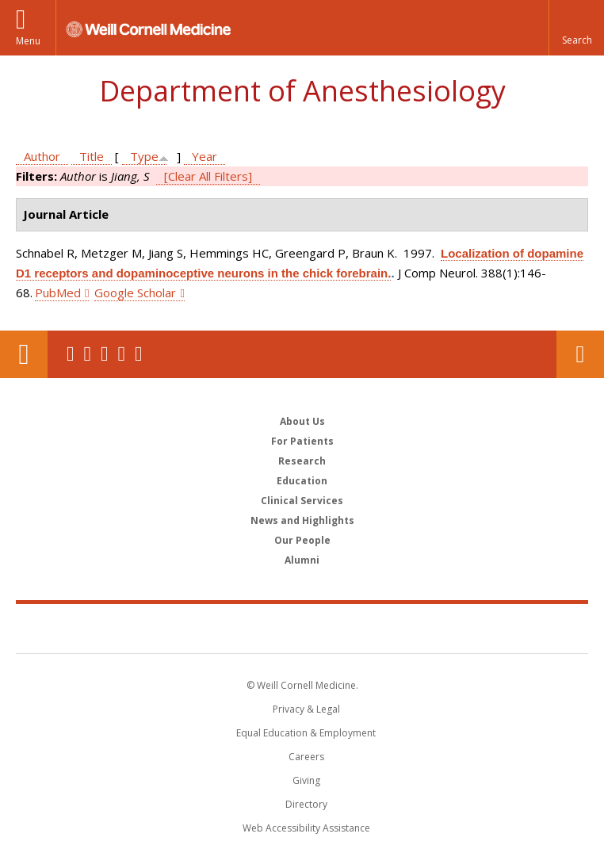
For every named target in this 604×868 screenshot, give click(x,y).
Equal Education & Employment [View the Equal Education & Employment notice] (306, 733)
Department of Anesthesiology (302, 91)
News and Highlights (302, 520)
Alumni (302, 560)
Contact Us (580, 354)
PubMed (58, 293)
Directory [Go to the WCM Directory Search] (306, 804)
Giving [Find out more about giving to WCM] (306, 780)
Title (92, 156)
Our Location (24, 354)
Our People (302, 540)
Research (302, 461)
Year (205, 156)
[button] (576, 28)
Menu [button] (28, 41)
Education (302, 481)
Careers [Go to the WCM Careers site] (306, 757)
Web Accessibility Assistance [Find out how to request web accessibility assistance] (306, 828)
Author (42, 156)
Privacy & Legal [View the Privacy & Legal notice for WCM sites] (306, 709)
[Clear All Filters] (208, 176)
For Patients (302, 441)
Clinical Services (302, 501)
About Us (302, 421)
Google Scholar (135, 293)
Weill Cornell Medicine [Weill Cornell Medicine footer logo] (302, 628)
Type (144, 156)
